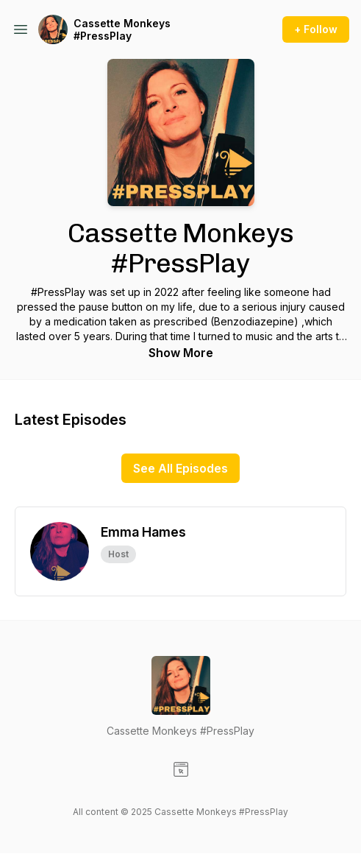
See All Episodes (180, 468)
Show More (181, 353)
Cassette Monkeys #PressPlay (122, 30)
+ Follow (316, 29)
